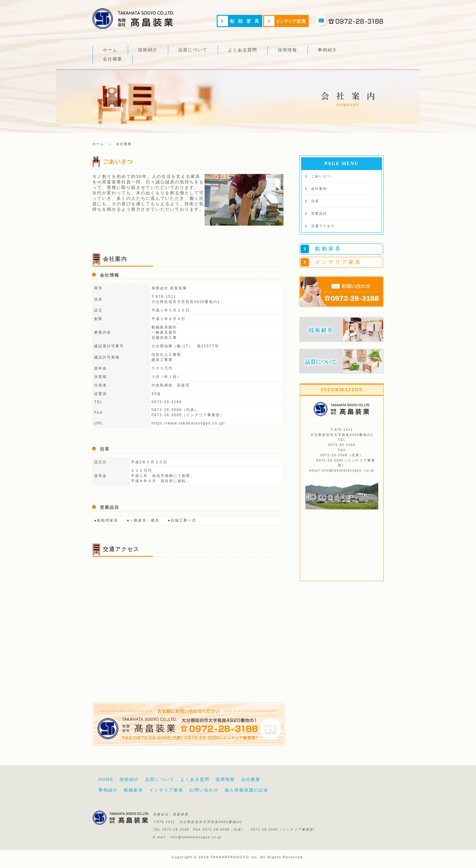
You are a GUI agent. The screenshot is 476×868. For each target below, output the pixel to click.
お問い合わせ (204, 790)
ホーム (110, 50)
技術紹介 (148, 50)
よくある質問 (243, 50)
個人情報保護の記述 (246, 790)
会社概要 (113, 59)
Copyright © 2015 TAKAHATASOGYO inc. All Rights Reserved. (238, 857)
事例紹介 (328, 50)
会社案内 (319, 189)
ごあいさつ (321, 176)
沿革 (315, 201)
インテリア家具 (166, 790)
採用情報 (287, 50)
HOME (106, 779)
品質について (193, 50)
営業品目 (319, 213)
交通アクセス (323, 226)
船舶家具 (134, 790)
